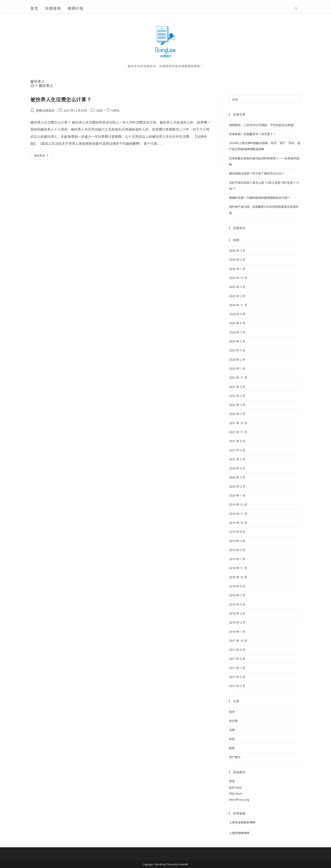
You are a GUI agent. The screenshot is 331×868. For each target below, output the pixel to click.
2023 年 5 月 (237, 350)
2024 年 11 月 (238, 305)
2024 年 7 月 (237, 332)
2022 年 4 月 (237, 396)
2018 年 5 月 (237, 604)
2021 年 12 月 (238, 423)
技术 (232, 712)
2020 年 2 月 (237, 486)
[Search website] (296, 8)
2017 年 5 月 (237, 686)
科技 (232, 739)
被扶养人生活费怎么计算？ (61, 99)
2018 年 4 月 (237, 613)
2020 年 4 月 (237, 468)
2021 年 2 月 (237, 459)
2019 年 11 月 (238, 514)
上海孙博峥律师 (239, 833)
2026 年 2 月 (237, 260)
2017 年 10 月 (238, 641)
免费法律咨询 (45, 110)
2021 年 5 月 (237, 450)
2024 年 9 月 (237, 314)
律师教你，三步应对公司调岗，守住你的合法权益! (262, 125)
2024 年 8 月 (237, 323)
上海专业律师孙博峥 (242, 822)
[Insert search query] (265, 99)
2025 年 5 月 (237, 287)
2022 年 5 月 (237, 387)
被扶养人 (46, 86)
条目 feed (235, 787)
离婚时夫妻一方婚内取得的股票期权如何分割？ (260, 198)
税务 (232, 748)
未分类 (233, 721)
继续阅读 (43, 156)
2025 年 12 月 (238, 278)
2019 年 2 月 (237, 550)
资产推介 (235, 757)
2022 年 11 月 (238, 377)
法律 (99, 110)
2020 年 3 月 (237, 477)
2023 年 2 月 (237, 359)
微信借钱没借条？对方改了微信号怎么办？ (257, 173)
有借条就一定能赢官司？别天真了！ (252, 134)
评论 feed (235, 793)
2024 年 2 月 (237, 341)
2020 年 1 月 (237, 495)
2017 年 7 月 (237, 668)
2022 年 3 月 (237, 405)
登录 (232, 781)
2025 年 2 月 (237, 296)
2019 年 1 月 (237, 559)
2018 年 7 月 (237, 595)
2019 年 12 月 (238, 504)
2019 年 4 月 (237, 541)
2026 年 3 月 (237, 251)
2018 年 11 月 (238, 568)
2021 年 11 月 (238, 432)
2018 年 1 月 (237, 632)
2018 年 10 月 (238, 577)
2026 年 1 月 (237, 269)
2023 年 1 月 (237, 368)
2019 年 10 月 (238, 523)
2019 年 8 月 (237, 532)
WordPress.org (239, 800)
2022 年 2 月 (237, 414)
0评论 (116, 110)
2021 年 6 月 (237, 441)
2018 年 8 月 (237, 586)
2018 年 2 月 (237, 622)
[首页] (32, 86)
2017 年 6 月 (237, 677)
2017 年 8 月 (237, 659)
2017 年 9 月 (237, 650)
